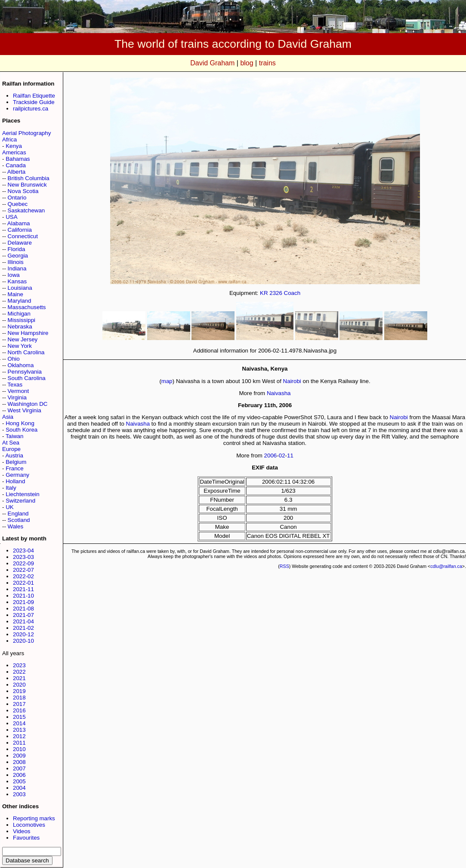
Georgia (18, 256)
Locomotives (29, 825)
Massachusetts (27, 307)
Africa (9, 140)
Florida (17, 249)
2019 (19, 691)
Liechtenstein (23, 494)
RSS (284, 566)
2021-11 (23, 589)
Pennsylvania (25, 372)
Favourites (26, 838)
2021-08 (23, 609)
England (18, 514)
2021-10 (23, 596)
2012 (19, 736)
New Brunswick (27, 185)
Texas (15, 385)
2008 (19, 762)
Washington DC (28, 404)
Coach (292, 293)
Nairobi (292, 381)
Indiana (17, 268)
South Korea (22, 430)
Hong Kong (20, 423)
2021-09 (23, 602)
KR (264, 293)
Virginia (17, 397)
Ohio (14, 359)
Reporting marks (34, 818)
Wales (16, 526)
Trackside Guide (34, 102)
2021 (19, 678)
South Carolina (27, 378)
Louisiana (20, 288)
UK (10, 507)
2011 (19, 743)
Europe (11, 449)
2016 (19, 710)
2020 (19, 685)
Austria (14, 455)
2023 (19, 665)
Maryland (20, 301)
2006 (19, 775)
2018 (19, 698)
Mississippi (22, 320)
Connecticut (23, 236)
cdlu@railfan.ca (446, 566)
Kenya (14, 146)
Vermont (19, 391)
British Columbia (29, 178)
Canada (16, 165)
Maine (15, 294)
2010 (19, 749)
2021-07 (23, 615)
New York (20, 346)
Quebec (18, 204)
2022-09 (23, 563)
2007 (19, 768)
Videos (22, 831)
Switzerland (20, 501)
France (14, 468)
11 (290, 455)
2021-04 (23, 621)
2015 (19, 717)
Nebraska (20, 327)
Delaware (20, 243)
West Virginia (25, 410)
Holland (15, 481)
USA (11, 217)
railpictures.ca (31, 109)
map (167, 381)
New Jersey (23, 339)
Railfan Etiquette (34, 96)
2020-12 (23, 634)
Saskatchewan (26, 210)
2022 (19, 672)
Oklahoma (21, 365)
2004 (19, 788)
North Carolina (26, 352)
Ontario (17, 198)
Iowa (14, 275)
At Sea (11, 443)
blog (247, 63)
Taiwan (15, 436)
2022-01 (23, 583)
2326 (276, 293)
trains (267, 63)
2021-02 (23, 628)
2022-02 (23, 576)
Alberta (16, 172)
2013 (19, 730)
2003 (19, 794)
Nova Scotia (23, 191)
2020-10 (23, 641)
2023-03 (23, 557)
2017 (19, 704)
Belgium (16, 462)
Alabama (19, 223)
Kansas (17, 281)
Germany (17, 475)
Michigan (19, 314)
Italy (11, 488)
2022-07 (23, 570)
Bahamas (18, 159)
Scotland (19, 520)
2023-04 (23, 551)
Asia (8, 417)
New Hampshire (28, 333)
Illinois (16, 262)
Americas (14, 152)
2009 (19, 756)
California (20, 230)
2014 (19, 723)
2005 (19, 781)
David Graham (212, 63)
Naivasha (279, 393)
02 (282, 455)
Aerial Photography (26, 133)
